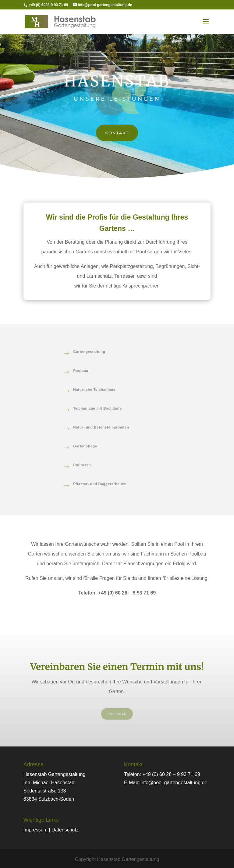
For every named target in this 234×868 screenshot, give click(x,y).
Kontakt (117, 133)
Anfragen (117, 714)
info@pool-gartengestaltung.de (174, 783)
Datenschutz (65, 830)
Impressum (35, 830)
